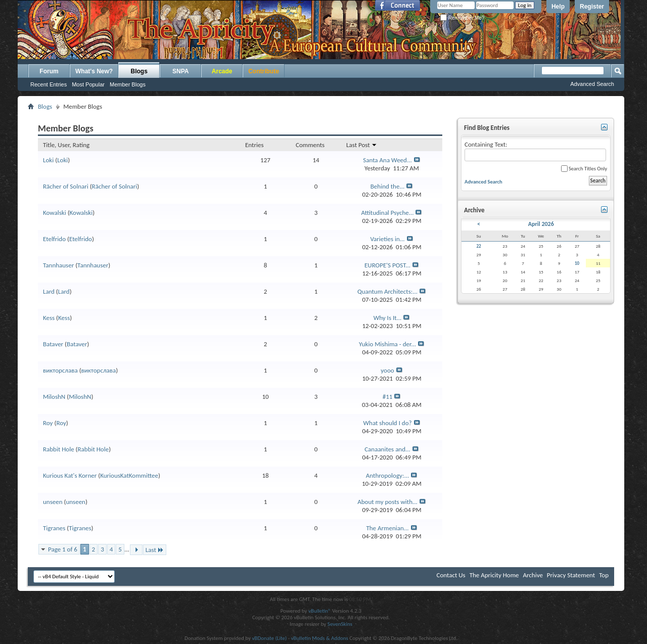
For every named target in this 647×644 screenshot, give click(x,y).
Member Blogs (128, 84)
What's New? (94, 71)
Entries (254, 145)
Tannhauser (58, 265)
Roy (48, 423)
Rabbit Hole (59, 449)
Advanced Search (592, 84)
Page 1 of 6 (63, 549)
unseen (53, 502)
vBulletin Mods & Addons (320, 638)
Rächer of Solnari (66, 186)
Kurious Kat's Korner (70, 475)
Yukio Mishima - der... (387, 344)
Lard (49, 291)
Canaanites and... (387, 449)
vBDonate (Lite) (269, 638)
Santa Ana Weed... (387, 160)
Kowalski (55, 213)
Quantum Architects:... (387, 291)
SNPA (180, 71)
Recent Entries (49, 84)
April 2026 (541, 224)
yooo (387, 370)
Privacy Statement (571, 575)
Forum (49, 71)
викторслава (60, 370)
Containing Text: (535, 151)
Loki (48, 160)
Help (558, 7)
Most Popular (88, 84)
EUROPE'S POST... (387, 265)
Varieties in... (387, 239)
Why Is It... (388, 318)
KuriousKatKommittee (129, 475)
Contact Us (451, 575)
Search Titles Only (584, 169)
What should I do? (387, 423)
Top (604, 575)
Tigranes (54, 528)
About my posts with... (387, 502)
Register (592, 7)
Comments (310, 145)
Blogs (139, 71)
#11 (388, 397)
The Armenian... (387, 528)
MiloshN (54, 397)
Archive (533, 575)
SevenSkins (340, 624)
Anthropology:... (387, 475)
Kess (49, 318)
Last (155, 550)
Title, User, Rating (66, 145)
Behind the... (387, 186)
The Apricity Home (494, 575)
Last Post (362, 145)
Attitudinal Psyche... (388, 213)
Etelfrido (54, 239)
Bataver (53, 344)
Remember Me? (462, 18)
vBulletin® (320, 611)
